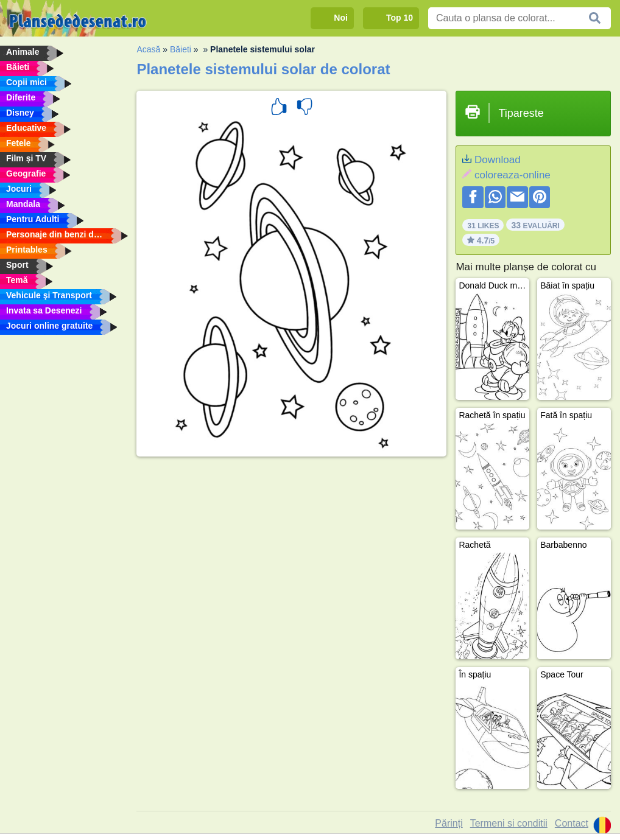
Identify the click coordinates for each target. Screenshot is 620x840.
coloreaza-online (513, 175)
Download (498, 160)
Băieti (181, 49)
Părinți (449, 823)
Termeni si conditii (509, 823)
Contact (572, 823)
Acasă (148, 49)
